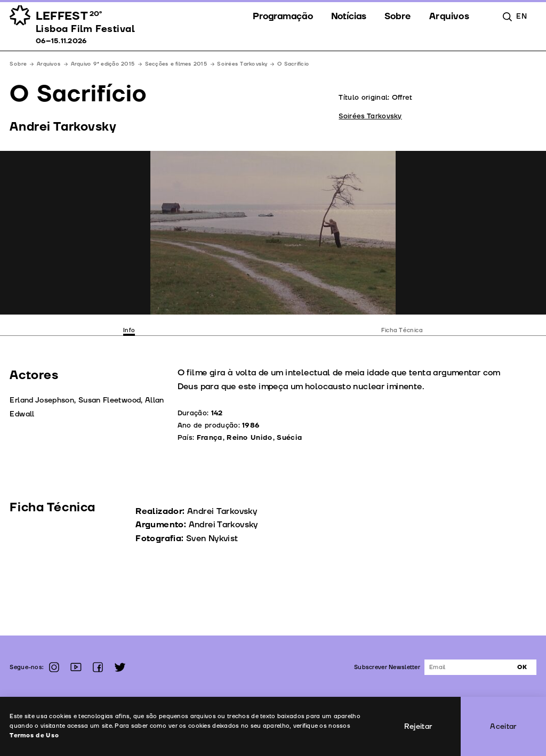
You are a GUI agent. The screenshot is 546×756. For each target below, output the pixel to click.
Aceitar (503, 726)
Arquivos (49, 64)
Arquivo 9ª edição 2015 (103, 64)
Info (129, 330)
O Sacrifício (293, 64)
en (521, 16)
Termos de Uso (34, 735)
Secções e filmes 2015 (176, 64)
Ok (522, 667)
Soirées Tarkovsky (242, 64)
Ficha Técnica (402, 330)
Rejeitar (418, 726)
